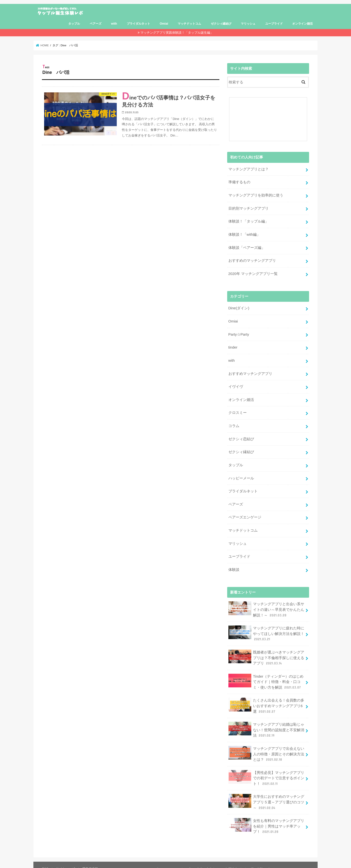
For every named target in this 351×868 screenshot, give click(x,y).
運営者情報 (90, 860)
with (114, 24)
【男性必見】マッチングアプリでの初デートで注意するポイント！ (266, 770)
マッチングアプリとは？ (248, 169)
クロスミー (237, 410)
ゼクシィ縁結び (221, 24)
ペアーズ (96, 24)
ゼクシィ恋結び (241, 435)
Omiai (164, 24)
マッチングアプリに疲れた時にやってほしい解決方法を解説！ (266, 628)
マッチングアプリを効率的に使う (256, 195)
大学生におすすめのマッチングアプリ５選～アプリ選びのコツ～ (266, 794)
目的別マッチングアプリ (248, 208)
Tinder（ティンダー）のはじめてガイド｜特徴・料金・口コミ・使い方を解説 (266, 675)
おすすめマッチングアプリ (250, 371)
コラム (234, 423)
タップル (74, 24)
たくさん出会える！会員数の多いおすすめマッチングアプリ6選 (266, 699)
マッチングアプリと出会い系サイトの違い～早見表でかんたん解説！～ (266, 604)
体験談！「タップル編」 (248, 221)
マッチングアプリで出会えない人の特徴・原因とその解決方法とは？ (266, 746)
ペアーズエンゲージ (245, 513)
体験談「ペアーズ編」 (246, 246)
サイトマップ (65, 860)
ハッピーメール (241, 474)
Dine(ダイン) (239, 307)
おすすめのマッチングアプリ (252, 259)
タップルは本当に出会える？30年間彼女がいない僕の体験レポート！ (230, 860)
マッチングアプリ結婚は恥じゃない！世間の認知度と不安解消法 (266, 723)
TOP (45, 860)
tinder (233, 345)
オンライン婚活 (302, 24)
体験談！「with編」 (244, 234)
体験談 (234, 564)
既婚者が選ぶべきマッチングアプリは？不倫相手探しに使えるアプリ (266, 651)
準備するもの (239, 182)
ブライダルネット (138, 24)
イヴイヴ (235, 384)
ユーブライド (274, 24)
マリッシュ (248, 24)
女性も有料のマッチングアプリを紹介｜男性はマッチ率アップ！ (266, 817)
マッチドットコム (189, 24)
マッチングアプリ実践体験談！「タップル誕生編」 (177, 33)
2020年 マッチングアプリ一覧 (253, 272)
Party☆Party (238, 332)
